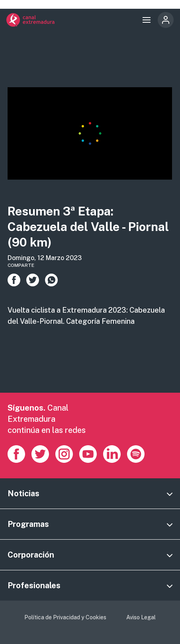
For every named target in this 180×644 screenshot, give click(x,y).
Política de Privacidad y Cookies (65, 617)
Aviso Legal (141, 617)
